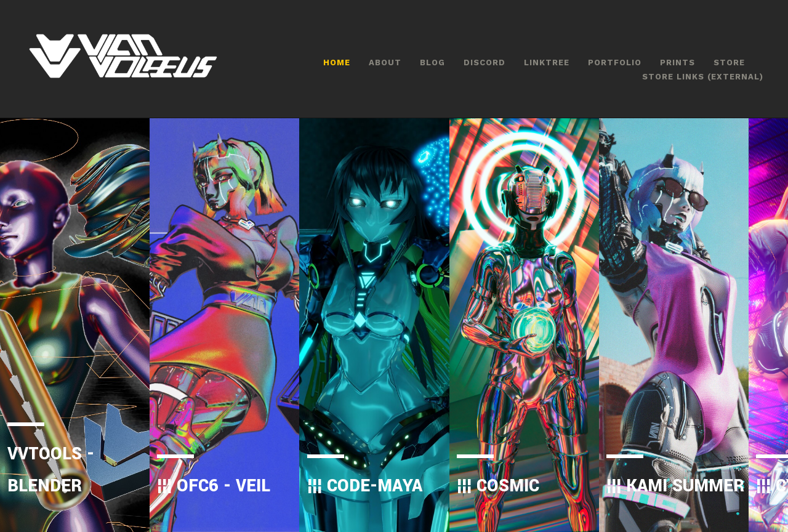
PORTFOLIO (615, 62)
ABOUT (385, 62)
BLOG (432, 62)
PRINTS (677, 62)
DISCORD (484, 62)
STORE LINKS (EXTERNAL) (703, 77)
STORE (729, 62)
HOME (337, 62)
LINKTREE (547, 62)
